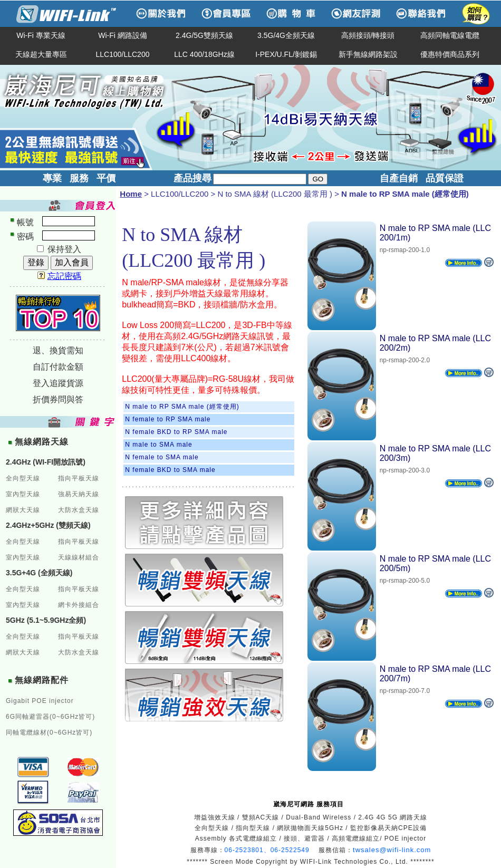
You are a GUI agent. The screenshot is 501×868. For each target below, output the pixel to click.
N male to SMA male (158, 445)
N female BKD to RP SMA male (176, 432)
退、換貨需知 (58, 350)
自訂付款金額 (58, 367)
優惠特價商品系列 (450, 54)
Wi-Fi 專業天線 (41, 35)
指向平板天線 (79, 478)
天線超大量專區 (41, 54)
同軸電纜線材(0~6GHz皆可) (49, 732)
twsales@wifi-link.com (392, 850)
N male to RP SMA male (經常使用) (182, 407)
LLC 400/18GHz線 (204, 54)
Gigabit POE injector (40, 701)
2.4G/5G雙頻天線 (204, 35)
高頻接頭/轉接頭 (368, 35)
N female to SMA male (162, 457)
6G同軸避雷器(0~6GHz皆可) (50, 717)
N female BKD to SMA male (170, 470)
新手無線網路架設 (368, 54)
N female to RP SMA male (168, 419)
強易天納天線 (79, 494)
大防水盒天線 (79, 510)
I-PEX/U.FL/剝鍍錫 (286, 54)
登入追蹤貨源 (58, 383)
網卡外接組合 (79, 605)
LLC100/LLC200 (123, 54)
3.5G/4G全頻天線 (286, 35)
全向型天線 (23, 478)
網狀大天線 (23, 510)
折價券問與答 (58, 399)
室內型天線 (23, 494)
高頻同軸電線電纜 (450, 35)
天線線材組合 (79, 557)
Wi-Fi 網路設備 (123, 35)
